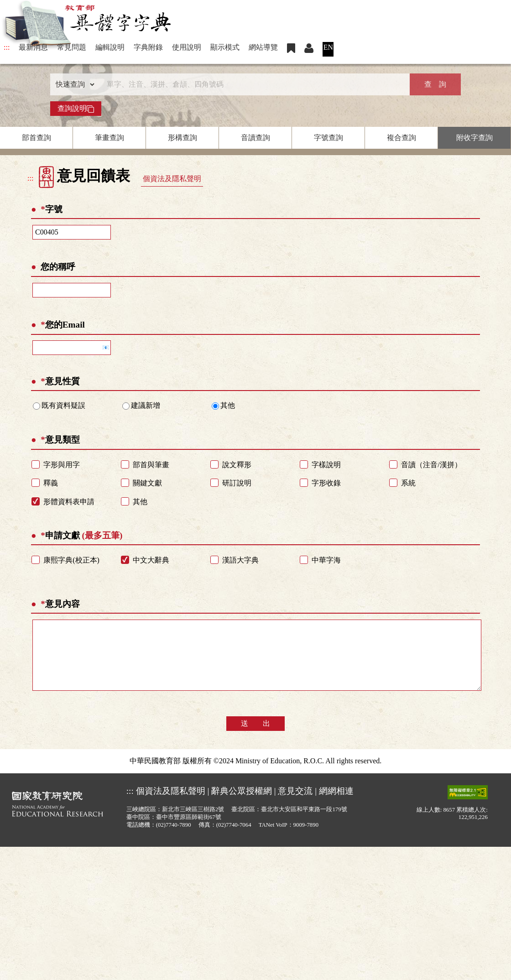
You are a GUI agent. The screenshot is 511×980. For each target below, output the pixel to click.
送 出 (255, 737)
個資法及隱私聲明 (172, 179)
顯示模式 (225, 47)
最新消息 (33, 47)
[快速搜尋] (252, 84)
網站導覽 (263, 47)
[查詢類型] (73, 84)
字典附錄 (148, 47)
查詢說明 (76, 109)
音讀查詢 (255, 138)
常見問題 (72, 47)
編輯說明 (110, 47)
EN (328, 47)
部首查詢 (36, 138)
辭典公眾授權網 (242, 805)
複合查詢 (401, 138)
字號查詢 (328, 138)
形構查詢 (182, 138)
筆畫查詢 (109, 138)
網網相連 (336, 805)
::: (7, 47)
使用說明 (187, 47)
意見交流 (295, 805)
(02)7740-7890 (174, 839)
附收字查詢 (474, 138)
